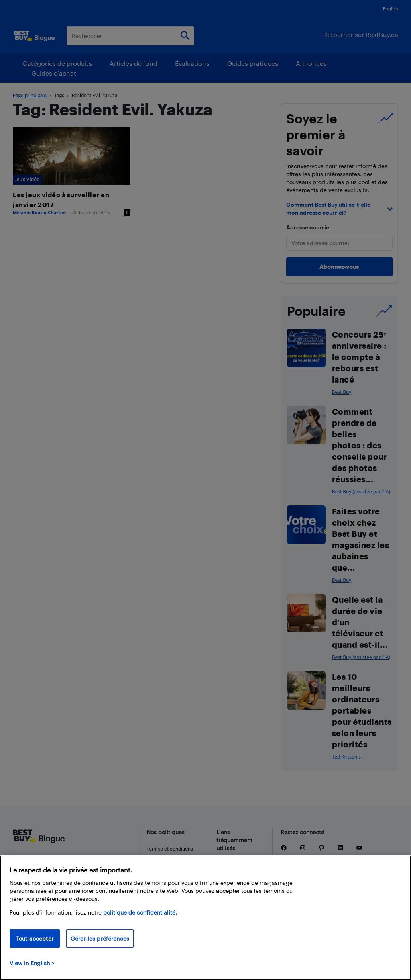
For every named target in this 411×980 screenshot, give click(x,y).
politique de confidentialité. (140, 912)
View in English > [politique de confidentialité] (32, 963)
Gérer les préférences (100, 938)
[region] (205, 918)
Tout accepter (35, 938)
